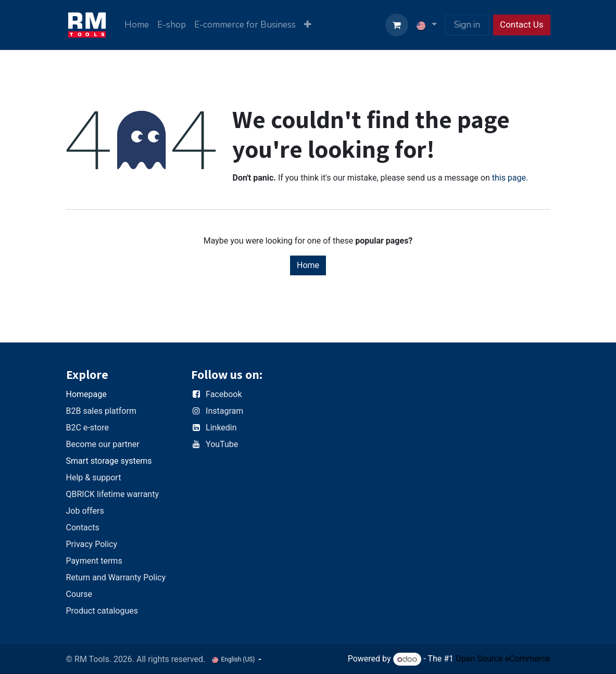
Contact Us (521, 24)
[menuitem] (137, 25)
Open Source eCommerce (503, 659)
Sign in (467, 25)
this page (509, 178)
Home (308, 265)
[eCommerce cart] (397, 25)
